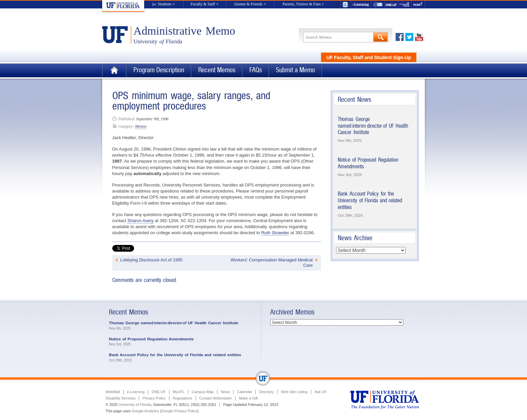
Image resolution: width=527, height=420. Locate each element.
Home (114, 70)
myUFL (405, 5)
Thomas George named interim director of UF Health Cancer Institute (373, 126)
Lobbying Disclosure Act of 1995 (152, 260)
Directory (267, 392)
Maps (418, 5)
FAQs (256, 70)
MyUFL (179, 392)
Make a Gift (248, 398)
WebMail (378, 5)
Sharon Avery (140, 221)
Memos (141, 127)
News (226, 392)
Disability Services (120, 398)
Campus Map (202, 392)
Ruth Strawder (275, 233)
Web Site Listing (294, 392)
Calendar (245, 392)
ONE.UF (391, 5)
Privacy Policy (154, 398)
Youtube (419, 37)
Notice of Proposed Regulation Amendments (151, 339)
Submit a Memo (295, 70)
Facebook (400, 37)
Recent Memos (217, 70)
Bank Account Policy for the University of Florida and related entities (370, 200)
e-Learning (361, 5)
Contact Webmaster (216, 398)
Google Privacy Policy (179, 411)
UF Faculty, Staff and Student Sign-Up (369, 57)
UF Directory (345, 5)
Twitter (409, 37)
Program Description (159, 70)
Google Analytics (146, 411)
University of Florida (135, 405)
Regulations (183, 398)
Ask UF (321, 392)
